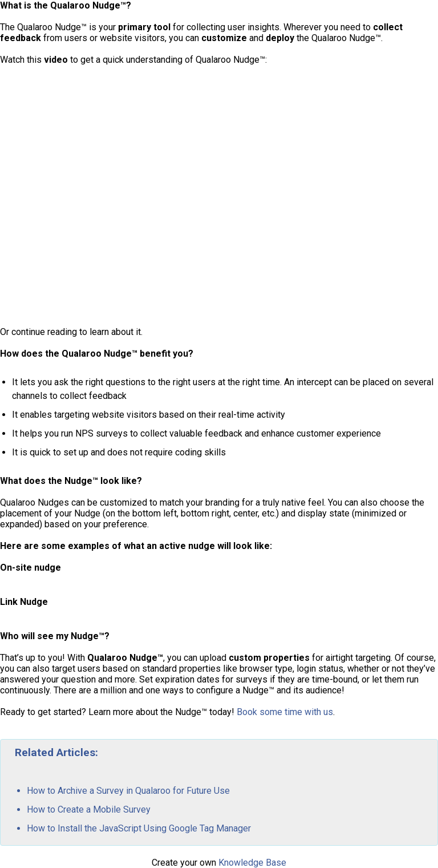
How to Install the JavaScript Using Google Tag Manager (139, 828)
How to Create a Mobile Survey (89, 810)
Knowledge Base (252, 863)
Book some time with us (285, 712)
